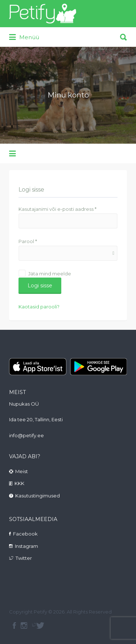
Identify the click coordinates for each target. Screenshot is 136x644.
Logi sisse (40, 286)
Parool (28, 241)
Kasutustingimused (38, 496)
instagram (24, 625)
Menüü (24, 37)
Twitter (24, 558)
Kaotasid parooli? (39, 307)
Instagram (26, 546)
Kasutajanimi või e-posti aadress (57, 209)
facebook (14, 625)
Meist (22, 471)
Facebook (25, 534)
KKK (19, 483)
